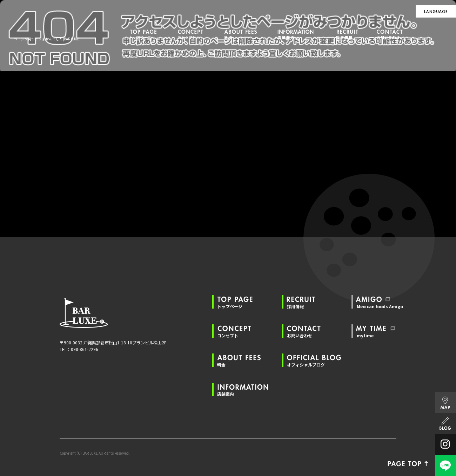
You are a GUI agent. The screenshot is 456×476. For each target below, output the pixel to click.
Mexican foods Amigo (380, 306)
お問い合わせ (393, 34)
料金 (241, 34)
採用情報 (349, 34)
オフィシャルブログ (306, 365)
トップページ (144, 34)
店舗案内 (298, 34)
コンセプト (191, 34)
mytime (365, 335)
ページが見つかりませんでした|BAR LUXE (46, 39)
